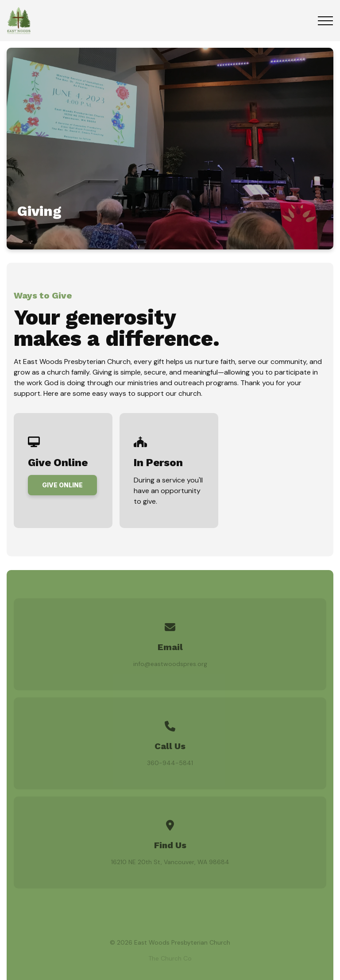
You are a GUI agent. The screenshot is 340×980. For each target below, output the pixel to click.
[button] (325, 21)
